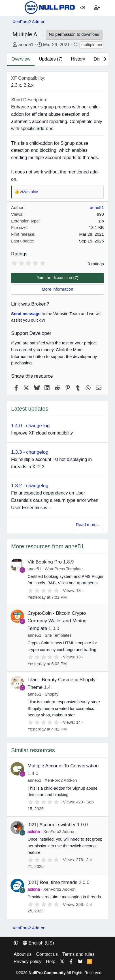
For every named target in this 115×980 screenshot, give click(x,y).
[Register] (97, 8)
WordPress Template (64, 569)
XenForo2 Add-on (61, 780)
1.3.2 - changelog (30, 486)
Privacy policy (27, 962)
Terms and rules (78, 954)
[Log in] (83, 8)
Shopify (52, 694)
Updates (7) (51, 59)
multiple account (96, 45)
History (78, 59)
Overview (21, 59)
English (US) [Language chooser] (38, 943)
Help (51, 962)
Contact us (47, 954)
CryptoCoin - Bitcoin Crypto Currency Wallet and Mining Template (57, 621)
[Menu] (17, 8)
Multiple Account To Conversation (63, 766)
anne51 (26, 45)
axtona (34, 832)
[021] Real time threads (52, 882)
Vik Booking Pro (45, 562)
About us (23, 954)
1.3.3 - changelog (30, 452)
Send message (26, 314)
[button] (16, 943)
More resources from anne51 (47, 546)
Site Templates (58, 635)
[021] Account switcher (52, 825)
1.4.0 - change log (30, 426)
